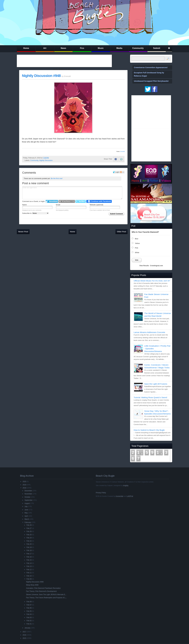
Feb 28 (29, 525)
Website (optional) (97, 205)
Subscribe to (36, 213)
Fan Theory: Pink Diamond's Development (41, 591)
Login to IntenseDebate (52, 201)
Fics (82, 48)
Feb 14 (29, 563)
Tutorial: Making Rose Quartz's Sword (150, 397)
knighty (126, 486)
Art (45, 48)
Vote (137, 260)
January (28, 628)
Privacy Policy (101, 493)
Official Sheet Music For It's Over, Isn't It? (152, 281)
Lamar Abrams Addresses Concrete (149, 332)
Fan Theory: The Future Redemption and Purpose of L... (46, 598)
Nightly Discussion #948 (41, 76)
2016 (24, 635)
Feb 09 (29, 579)
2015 (24, 638)
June (26, 510)
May (26, 513)
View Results (144, 266)
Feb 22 (29, 541)
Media (119, 48)
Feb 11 (29, 573)
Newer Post (23, 232)
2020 (24, 482)
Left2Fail (130, 496)
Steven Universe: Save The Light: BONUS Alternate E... (46, 594)
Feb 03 (29, 618)
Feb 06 (29, 608)
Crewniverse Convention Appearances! (151, 67)
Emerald (122, 151)
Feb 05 (29, 611)
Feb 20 (29, 544)
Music (101, 48)
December (28, 491)
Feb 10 (29, 576)
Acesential (119, 496)
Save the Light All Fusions (156, 384)
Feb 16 (29, 557)
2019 (24, 485)
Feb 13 (29, 566)
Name (25, 205)
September (29, 500)
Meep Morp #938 (32, 585)
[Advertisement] (64, 61)
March (27, 519)
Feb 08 (29, 602)
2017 (24, 632)
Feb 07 (29, 605)
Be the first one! (57, 178)
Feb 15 (29, 560)
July (26, 506)
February (28, 522)
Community (138, 48)
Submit (157, 48)
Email (58, 205)
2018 (24, 488)
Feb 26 (29, 531)
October (28, 497)
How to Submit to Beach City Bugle (149, 430)
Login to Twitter (81, 201)
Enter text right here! (72, 193)
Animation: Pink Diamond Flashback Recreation (43, 588)
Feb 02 (29, 621)
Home (26, 48)
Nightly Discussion (46, 160)
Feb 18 (29, 550)
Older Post (121, 232)
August (27, 503)
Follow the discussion (122, 172)
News (63, 48)
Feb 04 (29, 614)
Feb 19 (29, 547)
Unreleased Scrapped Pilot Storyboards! (151, 81)
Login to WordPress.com (67, 201)
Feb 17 (29, 554)
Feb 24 (29, 538)
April (26, 516)
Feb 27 (29, 528)
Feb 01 (29, 624)
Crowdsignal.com (156, 266)
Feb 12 (29, 570)
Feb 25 (29, 535)
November (28, 494)
